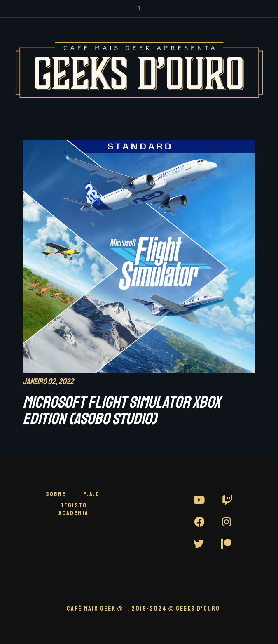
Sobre (56, 494)
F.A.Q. (92, 494)
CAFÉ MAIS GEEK (95, 609)
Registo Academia (74, 509)
